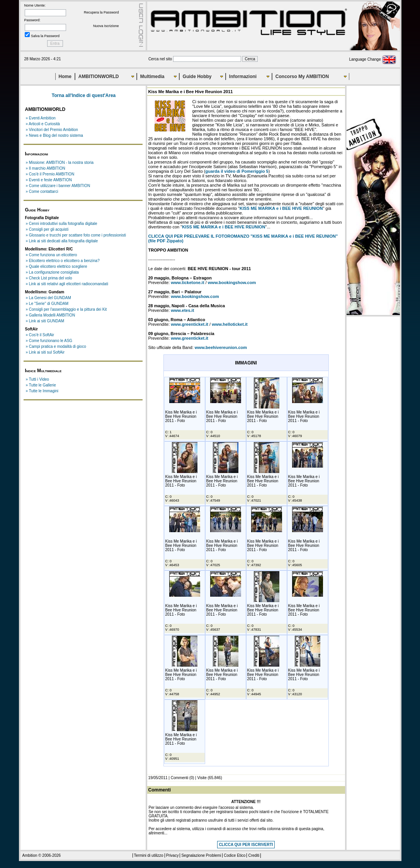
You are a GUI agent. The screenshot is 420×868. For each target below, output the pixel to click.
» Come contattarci (42, 191)
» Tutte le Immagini (42, 391)
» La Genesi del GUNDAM (48, 298)
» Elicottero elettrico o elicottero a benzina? (63, 261)
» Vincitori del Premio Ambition (52, 130)
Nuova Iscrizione (106, 26)
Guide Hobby (197, 77)
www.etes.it (182, 310)
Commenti (180, 778)
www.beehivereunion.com (221, 347)
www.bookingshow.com (232, 283)
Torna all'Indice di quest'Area (84, 95)
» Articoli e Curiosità (43, 124)
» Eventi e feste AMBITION (49, 180)
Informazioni (243, 77)
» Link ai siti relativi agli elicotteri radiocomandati (67, 284)
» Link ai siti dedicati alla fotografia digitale (62, 241)
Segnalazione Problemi (201, 855)
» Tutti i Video (37, 379)
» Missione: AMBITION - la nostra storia (60, 163)
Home (65, 77)
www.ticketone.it (187, 283)
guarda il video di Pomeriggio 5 (237, 171)
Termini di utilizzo (149, 855)
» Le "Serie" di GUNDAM (47, 304)
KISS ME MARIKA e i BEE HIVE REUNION (281, 208)
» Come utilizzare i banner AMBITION (58, 186)
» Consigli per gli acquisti (47, 229)
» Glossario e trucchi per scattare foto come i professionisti (76, 235)
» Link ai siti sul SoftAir (45, 352)
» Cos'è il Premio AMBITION (50, 174)
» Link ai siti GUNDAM (45, 321)
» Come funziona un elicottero (52, 255)
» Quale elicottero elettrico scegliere (57, 266)
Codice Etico (235, 855)
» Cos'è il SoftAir (40, 335)
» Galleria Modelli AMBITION (51, 315)
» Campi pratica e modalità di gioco (56, 346)
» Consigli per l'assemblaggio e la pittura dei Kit (66, 309)
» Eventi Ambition (41, 118)
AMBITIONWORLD (99, 77)
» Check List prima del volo (49, 278)
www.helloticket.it (230, 324)
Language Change (372, 59)
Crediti (254, 855)
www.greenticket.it (190, 324)
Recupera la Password (101, 12)
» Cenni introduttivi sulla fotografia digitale (62, 224)
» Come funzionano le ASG (49, 341)
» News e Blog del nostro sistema (54, 135)
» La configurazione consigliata (52, 272)
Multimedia (152, 77)
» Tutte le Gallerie (41, 385)
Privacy (173, 855)
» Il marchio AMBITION (46, 168)
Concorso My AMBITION (302, 77)
